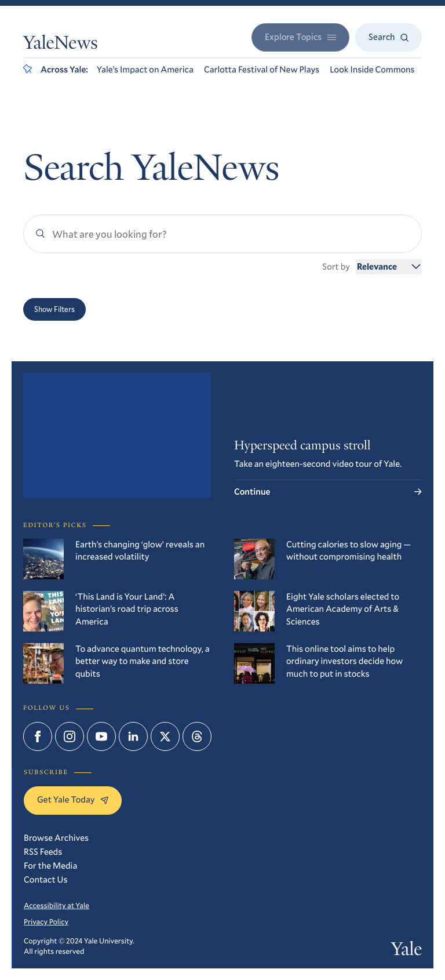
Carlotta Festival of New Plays (262, 70)
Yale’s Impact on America (145, 70)
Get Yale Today (73, 800)
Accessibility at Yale (56, 905)
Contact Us (46, 880)
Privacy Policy (46, 921)
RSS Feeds (43, 852)
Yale (406, 951)
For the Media (50, 866)
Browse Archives (56, 838)
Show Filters (54, 309)
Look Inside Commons (372, 70)
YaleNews (61, 45)
